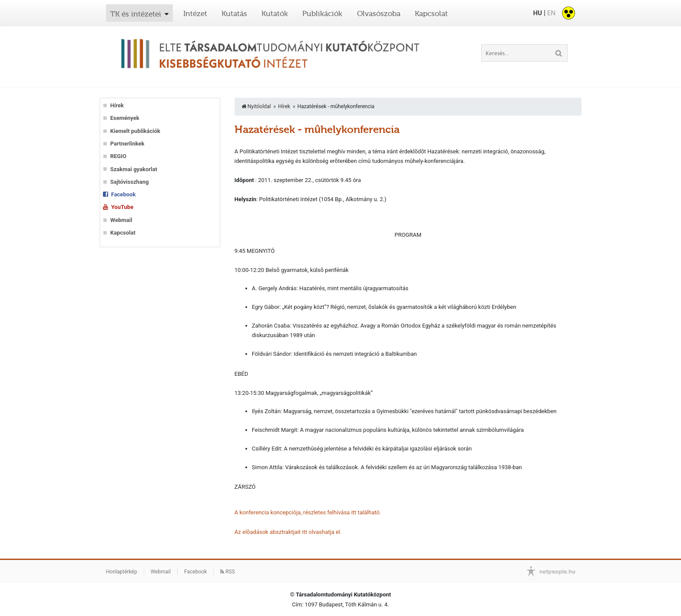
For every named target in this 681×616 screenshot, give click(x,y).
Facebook (124, 194)
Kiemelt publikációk (135, 131)
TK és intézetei (136, 14)
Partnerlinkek (127, 144)
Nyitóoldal (256, 106)
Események (125, 118)
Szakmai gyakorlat (134, 169)
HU (537, 13)
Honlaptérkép (122, 572)
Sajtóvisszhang (130, 182)
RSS (228, 572)
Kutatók (275, 13)
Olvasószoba (379, 13)
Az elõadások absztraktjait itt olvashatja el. (288, 532)
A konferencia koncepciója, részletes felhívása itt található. (308, 512)
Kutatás (234, 13)
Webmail (121, 220)
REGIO (118, 156)
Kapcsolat (431, 13)
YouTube (122, 207)
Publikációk (322, 13)
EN (551, 13)
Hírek (117, 105)
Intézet (195, 13)
